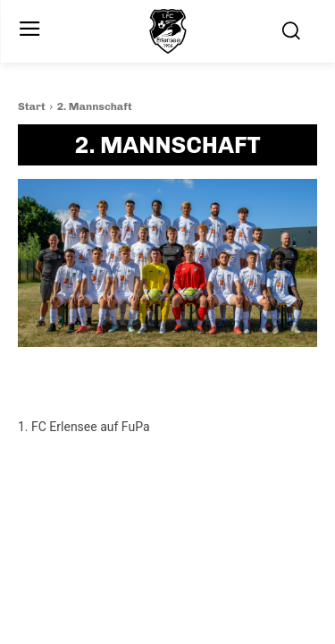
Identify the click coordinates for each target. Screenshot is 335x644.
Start (32, 106)
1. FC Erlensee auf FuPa (84, 427)
